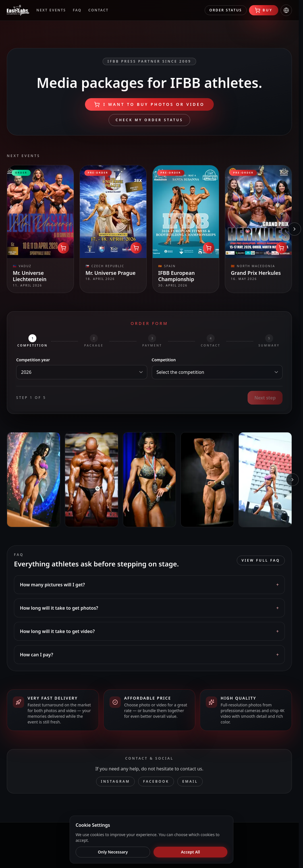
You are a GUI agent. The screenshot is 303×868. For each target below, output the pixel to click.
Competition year (33, 360)
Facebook (156, 781)
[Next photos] (292, 480)
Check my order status (149, 120)
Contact (98, 10)
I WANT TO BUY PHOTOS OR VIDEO (149, 104)
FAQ (77, 10)
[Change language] (286, 10)
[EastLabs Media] (18, 10)
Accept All (190, 852)
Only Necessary (113, 852)
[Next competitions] (294, 229)
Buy (264, 10)
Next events (51, 10)
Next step (265, 398)
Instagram (115, 781)
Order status (226, 10)
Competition (164, 360)
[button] (149, 585)
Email (190, 781)
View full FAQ (261, 560)
